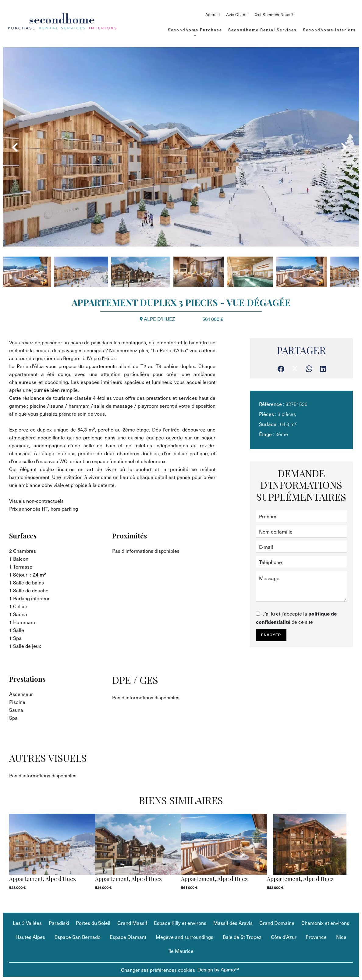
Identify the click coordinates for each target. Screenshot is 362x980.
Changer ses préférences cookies (158, 970)
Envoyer (271, 635)
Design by (218, 969)
